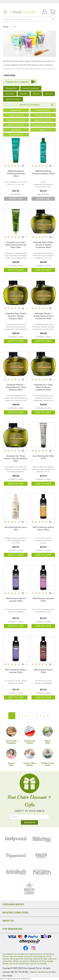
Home (6, 27)
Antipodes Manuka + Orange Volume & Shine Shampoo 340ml (16, 387)
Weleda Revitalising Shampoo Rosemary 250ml (43, 172)
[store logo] (23, 12)
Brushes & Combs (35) (16, 125)
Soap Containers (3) (16, 135)
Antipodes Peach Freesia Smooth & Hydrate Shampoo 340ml (16, 316)
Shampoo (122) (16, 110)
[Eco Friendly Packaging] (11, 731)
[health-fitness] (42, 838)
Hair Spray (10, 94)
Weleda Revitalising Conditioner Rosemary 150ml (16, 173)
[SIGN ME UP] (29, 822)
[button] (27, 166)
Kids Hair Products (13, 99)
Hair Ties (49, 94)
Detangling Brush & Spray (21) (43, 125)
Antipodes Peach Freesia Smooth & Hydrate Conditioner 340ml (43, 245)
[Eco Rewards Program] (30, 731)
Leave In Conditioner (31, 88)
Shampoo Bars (11, 88)
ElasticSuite (25, 979)
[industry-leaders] (30, 888)
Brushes (36, 94)
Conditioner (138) (43, 110)
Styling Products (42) (16, 115)
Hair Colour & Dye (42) (43, 115)
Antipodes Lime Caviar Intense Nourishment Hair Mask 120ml (16, 245)
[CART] (53, 12)
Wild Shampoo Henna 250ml (43, 671)
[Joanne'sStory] (11, 754)
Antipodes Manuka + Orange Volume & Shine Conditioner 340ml (43, 316)
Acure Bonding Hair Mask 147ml (43, 457)
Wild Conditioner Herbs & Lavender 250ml (16, 671)
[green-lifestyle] (42, 855)
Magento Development (39, 972)
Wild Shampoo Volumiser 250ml (43, 600)
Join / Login (44, 12)
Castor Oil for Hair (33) (43, 120)
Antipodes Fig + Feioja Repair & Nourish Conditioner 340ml (43, 387)
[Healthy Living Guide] (48, 754)
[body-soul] (16, 838)
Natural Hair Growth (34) (16, 120)
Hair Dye (24, 94)
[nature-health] (42, 872)
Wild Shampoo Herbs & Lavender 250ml (16, 600)
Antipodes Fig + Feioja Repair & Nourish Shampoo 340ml (16, 458)
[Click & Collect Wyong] (30, 754)
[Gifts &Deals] (48, 731)
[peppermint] (16, 855)
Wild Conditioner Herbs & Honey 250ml (43, 528)
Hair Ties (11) (16, 130)
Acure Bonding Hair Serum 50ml (16, 528)
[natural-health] (16, 872)
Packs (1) (43, 130)
